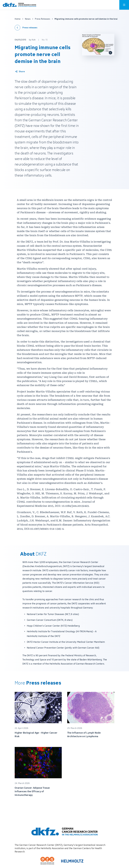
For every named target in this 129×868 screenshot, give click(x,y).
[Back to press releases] (26, 28)
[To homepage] (19, 5)
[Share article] (20, 72)
